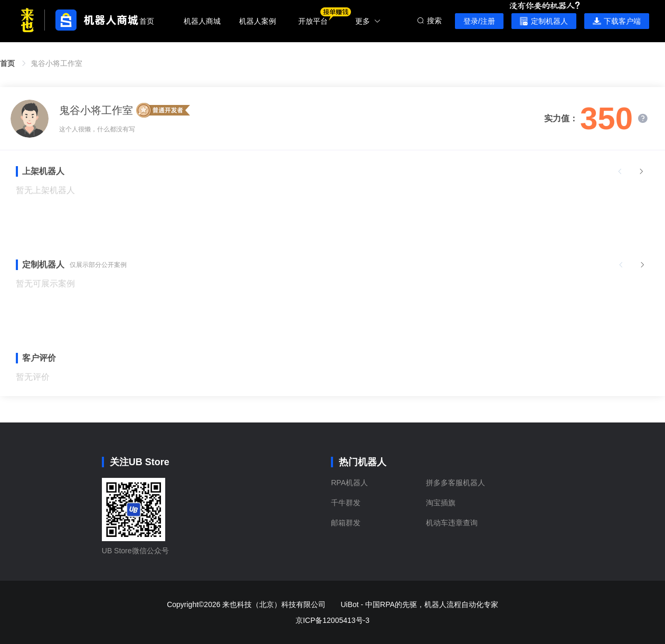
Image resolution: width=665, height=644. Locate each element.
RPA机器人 (349, 483)
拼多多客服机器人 (455, 483)
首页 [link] (7, 63)
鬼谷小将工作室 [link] (56, 63)
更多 (368, 21)
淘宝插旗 (441, 503)
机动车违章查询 (452, 523)
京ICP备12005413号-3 (332, 620)
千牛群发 (346, 503)
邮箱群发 (346, 523)
